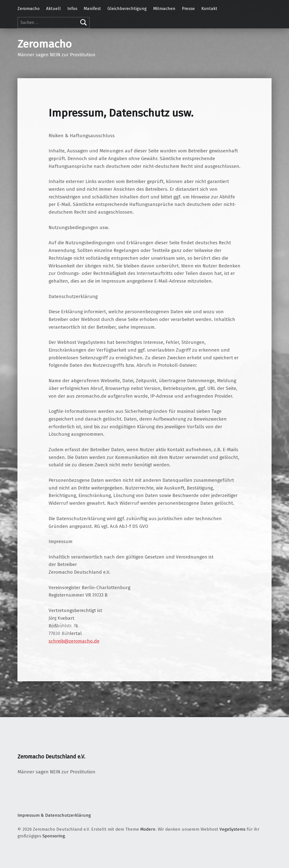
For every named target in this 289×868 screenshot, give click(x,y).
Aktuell (53, 9)
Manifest (92, 9)
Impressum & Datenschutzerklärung (54, 815)
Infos (72, 9)
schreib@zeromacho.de (74, 641)
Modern (148, 829)
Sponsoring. (54, 836)
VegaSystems (232, 829)
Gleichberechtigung (127, 9)
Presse (188, 9)
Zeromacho (29, 9)
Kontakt (209, 9)
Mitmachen (164, 9)
